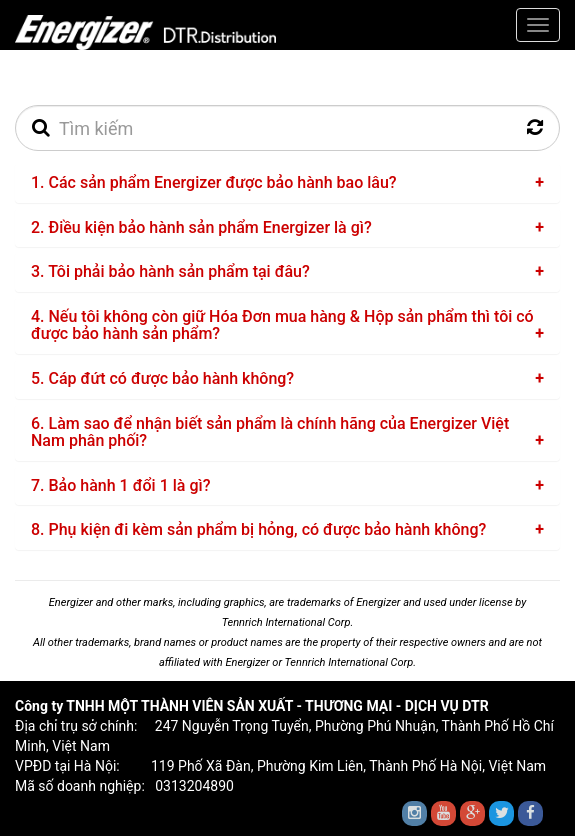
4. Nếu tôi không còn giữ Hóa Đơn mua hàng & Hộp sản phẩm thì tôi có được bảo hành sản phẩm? (282, 325)
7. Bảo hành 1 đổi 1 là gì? (120, 485)
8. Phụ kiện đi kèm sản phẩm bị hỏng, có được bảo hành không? (258, 529)
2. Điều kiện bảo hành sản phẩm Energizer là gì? (201, 227)
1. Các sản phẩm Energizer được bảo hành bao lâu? (214, 182)
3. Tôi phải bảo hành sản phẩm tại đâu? (170, 271)
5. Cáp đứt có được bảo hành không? (162, 378)
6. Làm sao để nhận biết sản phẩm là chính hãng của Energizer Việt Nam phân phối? (270, 432)
